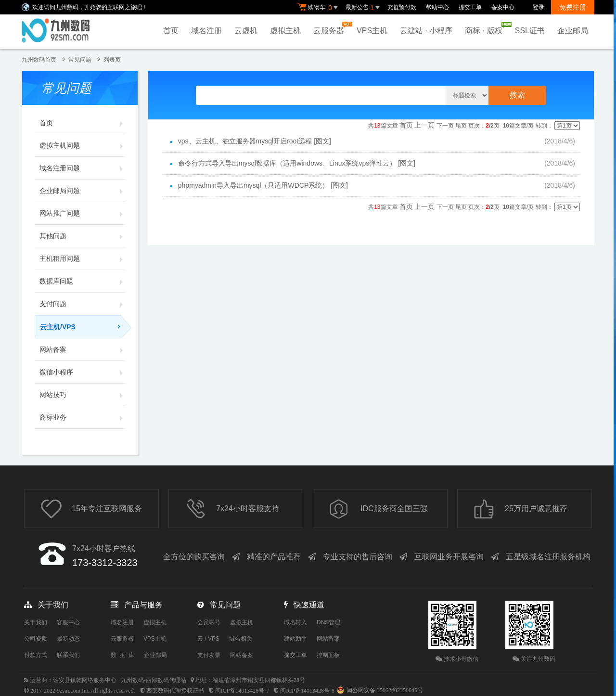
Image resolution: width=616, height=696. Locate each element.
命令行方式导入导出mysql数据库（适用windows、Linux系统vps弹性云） (287, 163)
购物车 (319, 8)
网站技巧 (82, 395)
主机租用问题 (82, 258)
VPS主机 (372, 31)
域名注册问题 (82, 168)
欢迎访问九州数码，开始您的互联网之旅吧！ (90, 7)
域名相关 (241, 639)
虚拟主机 (285, 31)
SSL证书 (530, 31)
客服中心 (68, 622)
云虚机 (246, 31)
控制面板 (328, 655)
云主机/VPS (83, 327)
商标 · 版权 (486, 28)
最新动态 (68, 639)
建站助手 (295, 639)
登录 (539, 7)
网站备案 (82, 349)
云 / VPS (208, 639)
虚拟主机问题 (82, 145)
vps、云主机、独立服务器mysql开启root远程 (245, 141)
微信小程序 (82, 372)
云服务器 (331, 28)
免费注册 (573, 7)
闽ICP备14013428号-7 (242, 691)
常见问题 (80, 60)
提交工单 (470, 7)
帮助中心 (437, 7)
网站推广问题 (82, 213)
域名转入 (295, 622)
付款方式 (36, 655)
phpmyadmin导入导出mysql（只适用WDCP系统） (253, 185)
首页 (171, 31)
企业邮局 (573, 31)
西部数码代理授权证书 (175, 691)
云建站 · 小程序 (426, 31)
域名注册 (206, 31)
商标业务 (82, 417)
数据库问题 (82, 281)
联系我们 (68, 655)
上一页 (424, 125)
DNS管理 (328, 622)
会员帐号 (209, 622)
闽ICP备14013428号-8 (307, 691)
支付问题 (82, 304)
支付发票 (209, 655)
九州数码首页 (39, 60)
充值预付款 (402, 7)
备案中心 (503, 7)
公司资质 (36, 639)
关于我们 (36, 622)
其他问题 (82, 236)
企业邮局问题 (82, 191)
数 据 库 (122, 655)
